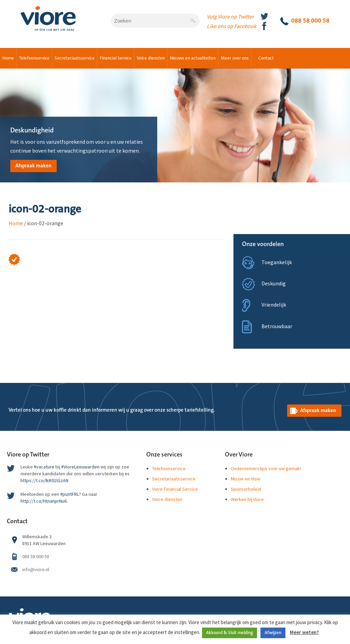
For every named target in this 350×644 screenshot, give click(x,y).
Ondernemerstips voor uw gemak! (266, 468)
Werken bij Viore (247, 499)
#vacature (44, 467)
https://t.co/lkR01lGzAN (44, 480)
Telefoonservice (34, 58)
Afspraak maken (33, 166)
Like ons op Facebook (232, 26)
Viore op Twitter (28, 455)
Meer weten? (304, 632)
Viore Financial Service (175, 489)
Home (8, 58)
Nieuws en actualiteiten (193, 58)
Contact (266, 58)
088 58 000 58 (305, 21)
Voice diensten (151, 58)
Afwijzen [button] (273, 633)
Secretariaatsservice (75, 58)
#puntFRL (70, 494)
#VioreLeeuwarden (80, 467)
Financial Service (116, 58)
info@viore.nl (36, 569)
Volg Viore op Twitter (230, 16)
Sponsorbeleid (246, 489)
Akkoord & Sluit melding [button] (230, 633)
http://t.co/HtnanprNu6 (44, 501)
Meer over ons (235, 58)
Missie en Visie (246, 479)
